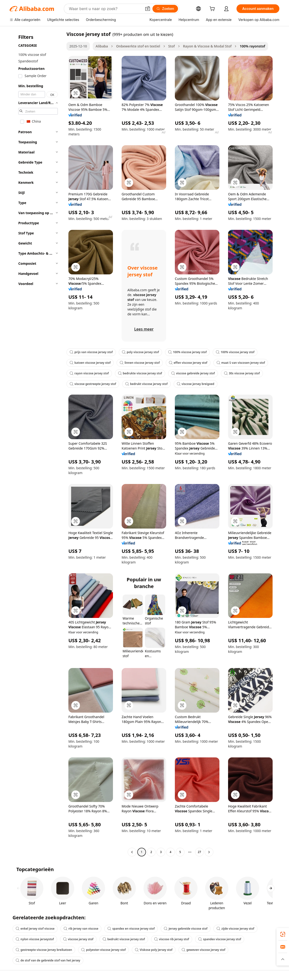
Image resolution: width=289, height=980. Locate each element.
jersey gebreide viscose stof (186, 929)
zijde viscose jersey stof (235, 929)
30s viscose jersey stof (242, 373)
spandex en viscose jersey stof (131, 929)
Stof (172, 46)
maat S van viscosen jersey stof (241, 363)
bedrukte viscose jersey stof (140, 373)
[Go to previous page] (132, 852)
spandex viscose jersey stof (220, 939)
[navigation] (37, 444)
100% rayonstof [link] (252, 46)
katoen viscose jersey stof (90, 363)
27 (199, 852)
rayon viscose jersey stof (89, 373)
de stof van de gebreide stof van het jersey (48, 960)
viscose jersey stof (78, 939)
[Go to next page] (209, 852)
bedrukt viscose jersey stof (146, 384)
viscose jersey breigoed (196, 384)
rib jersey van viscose (81, 929)
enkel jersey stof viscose (35, 929)
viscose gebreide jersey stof (193, 373)
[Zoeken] (165, 9)
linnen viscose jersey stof (140, 363)
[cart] (213, 9)
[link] (283, 934)
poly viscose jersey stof (140, 352)
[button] (148, 9)
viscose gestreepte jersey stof (93, 384)
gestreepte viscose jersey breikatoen (44, 950)
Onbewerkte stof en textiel (138, 46)
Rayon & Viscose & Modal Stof (207, 46)
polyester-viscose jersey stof (103, 950)
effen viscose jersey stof (188, 363)
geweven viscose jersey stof (203, 950)
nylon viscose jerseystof (35, 939)
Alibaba (102, 46)
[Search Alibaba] (105, 9)
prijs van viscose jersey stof (91, 352)
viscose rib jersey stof (172, 939)
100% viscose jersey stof (187, 352)
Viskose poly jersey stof (154, 950)
